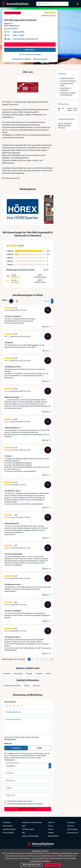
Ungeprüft (46, 270)
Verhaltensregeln (10, 739)
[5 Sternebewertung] (22, 706)
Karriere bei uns (73, 833)
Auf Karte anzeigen (11, 28)
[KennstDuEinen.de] (15, 4)
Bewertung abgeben (40, 59)
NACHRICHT (30, 50)
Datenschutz (26, 822)
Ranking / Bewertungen (30, 836)
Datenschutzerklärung (17, 804)
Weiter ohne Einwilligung (31, 865)
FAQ (23, 833)
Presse (51, 826)
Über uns (51, 822)
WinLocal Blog (72, 829)
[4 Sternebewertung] (18, 706)
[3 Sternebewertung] (14, 706)
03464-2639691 (19, 32)
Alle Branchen (8, 826)
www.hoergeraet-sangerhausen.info (25, 39)
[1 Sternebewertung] (6, 706)
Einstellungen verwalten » (41, 861)
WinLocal (70, 826)
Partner (51, 829)
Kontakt (51, 833)
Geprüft (47, 327)
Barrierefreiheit (53, 836)
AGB (11, 801)
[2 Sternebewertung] (10, 706)
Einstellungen (37, 822)
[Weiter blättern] (53, 210)
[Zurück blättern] (2, 210)
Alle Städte (7, 822)
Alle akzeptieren (53, 865)
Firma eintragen (8, 833)
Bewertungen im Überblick (22, 59)
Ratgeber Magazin (9, 829)
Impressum (71, 822)
